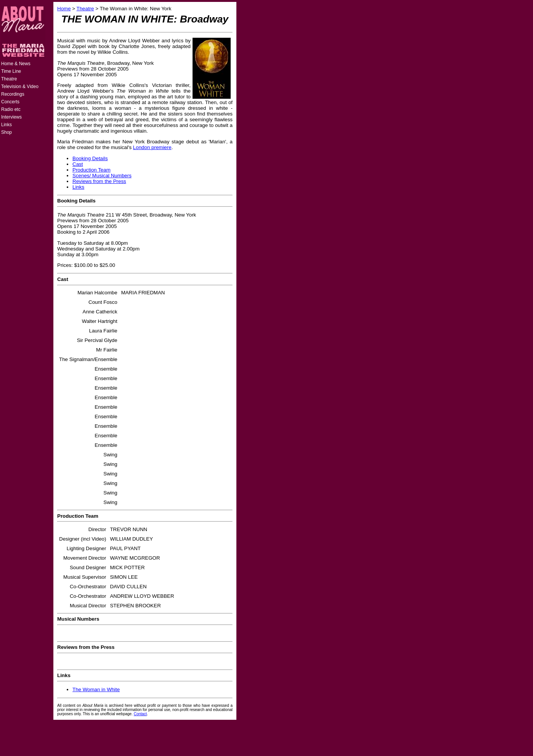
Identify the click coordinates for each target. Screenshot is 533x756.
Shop (6, 132)
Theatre (9, 79)
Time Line (11, 71)
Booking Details (90, 158)
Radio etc (11, 109)
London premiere (152, 147)
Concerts (10, 102)
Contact (140, 714)
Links (6, 125)
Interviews (11, 117)
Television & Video (20, 87)
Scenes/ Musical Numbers (102, 176)
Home (64, 9)
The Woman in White (96, 689)
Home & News (16, 64)
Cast (78, 164)
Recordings (13, 94)
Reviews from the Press (99, 181)
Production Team (92, 170)
